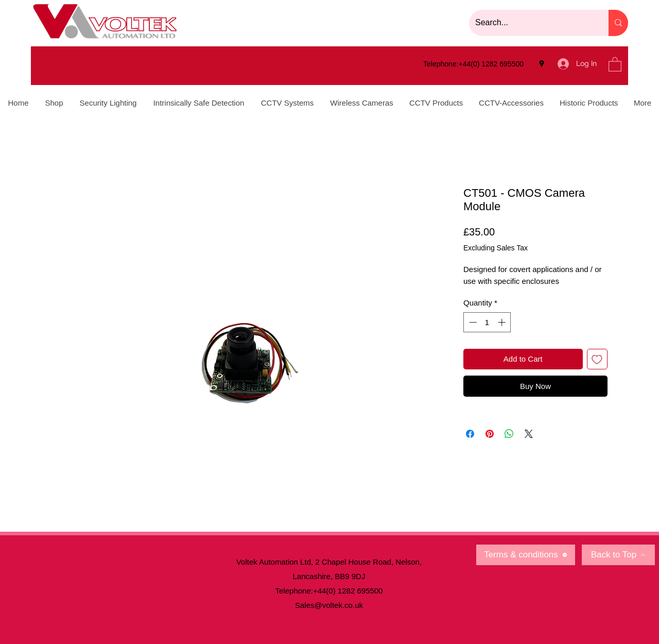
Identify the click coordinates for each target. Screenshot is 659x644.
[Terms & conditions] (526, 555)
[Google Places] (542, 64)
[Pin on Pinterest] (490, 434)
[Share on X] (529, 434)
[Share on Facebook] (470, 434)
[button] (615, 64)
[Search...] (531, 23)
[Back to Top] (618, 555)
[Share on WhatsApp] (509, 434)
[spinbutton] (487, 322)
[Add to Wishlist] (597, 359)
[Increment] (503, 322)
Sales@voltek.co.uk (329, 605)
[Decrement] (472, 322)
